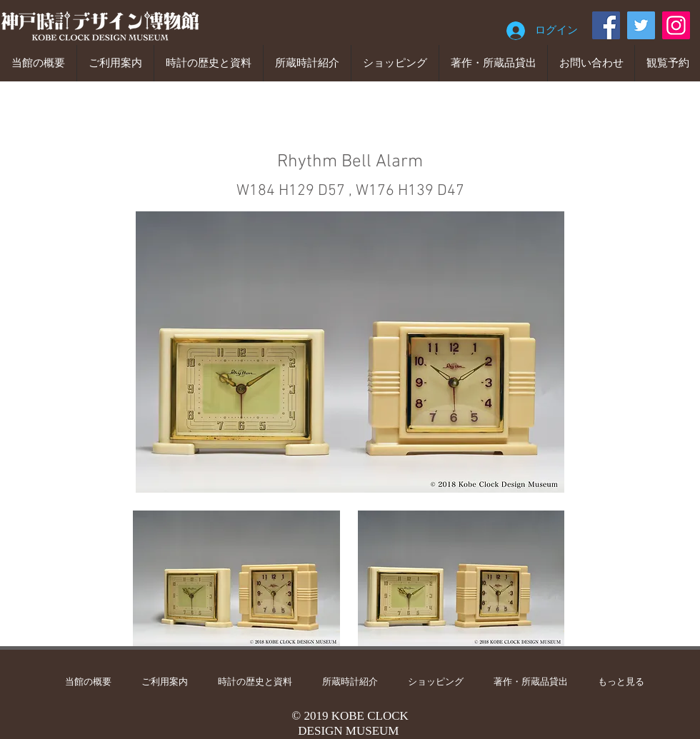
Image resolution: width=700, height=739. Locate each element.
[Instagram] (676, 25)
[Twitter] (641, 25)
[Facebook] (606, 25)
